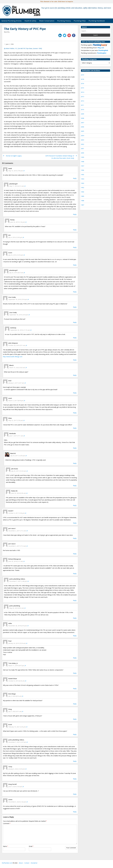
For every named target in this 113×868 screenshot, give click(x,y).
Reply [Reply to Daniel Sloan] (75, 689)
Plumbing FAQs (80, 21)
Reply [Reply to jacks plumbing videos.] (75, 600)
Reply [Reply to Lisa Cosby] (75, 307)
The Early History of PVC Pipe (25, 29)
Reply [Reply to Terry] (75, 779)
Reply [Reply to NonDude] (75, 448)
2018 (82, 79)
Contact (27, 863)
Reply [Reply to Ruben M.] (75, 505)
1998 (82, 162)
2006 (82, 127)
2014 (82, 92)
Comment (7, 823)
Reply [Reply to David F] (75, 523)
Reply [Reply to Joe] (75, 247)
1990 (82, 192)
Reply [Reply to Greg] (75, 719)
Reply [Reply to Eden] (75, 428)
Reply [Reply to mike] (75, 636)
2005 (82, 131)
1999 (82, 157)
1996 (82, 170)
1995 (82, 175)
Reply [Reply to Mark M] (75, 463)
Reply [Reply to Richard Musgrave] (75, 574)
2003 (82, 140)
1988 (82, 201)
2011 (82, 105)
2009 (82, 114)
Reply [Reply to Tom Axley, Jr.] (75, 673)
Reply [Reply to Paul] (75, 658)
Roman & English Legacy (14, 156)
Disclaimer (34, 863)
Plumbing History (64, 21)
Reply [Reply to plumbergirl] (75, 214)
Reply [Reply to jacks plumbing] (75, 618)
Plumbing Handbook (97, 21)
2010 (82, 110)
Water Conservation (47, 21)
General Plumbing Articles (12, 21)
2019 (82, 75)
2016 (82, 83)
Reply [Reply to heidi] (75, 178)
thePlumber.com (7, 863)
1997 (82, 166)
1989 (82, 196)
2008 (82, 118)
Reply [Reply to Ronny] (75, 230)
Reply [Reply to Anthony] (75, 338)
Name (6, 846)
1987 (82, 205)
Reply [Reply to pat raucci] (75, 538)
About (21, 863)
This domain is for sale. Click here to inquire (57, 2)
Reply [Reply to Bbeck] (75, 375)
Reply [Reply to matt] (75, 413)
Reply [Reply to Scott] (75, 265)
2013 (82, 97)
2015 (82, 88)
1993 (82, 183)
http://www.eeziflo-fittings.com (13, 357)
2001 (82, 149)
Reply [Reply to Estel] (75, 734)
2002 (82, 144)
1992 (82, 188)
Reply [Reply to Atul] (75, 393)
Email (31, 846)
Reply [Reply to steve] (75, 812)
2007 (82, 123)
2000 (82, 153)
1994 (82, 179)
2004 (82, 136)
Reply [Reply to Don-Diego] (75, 704)
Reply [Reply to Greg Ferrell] (75, 794)
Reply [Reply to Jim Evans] (75, 486)
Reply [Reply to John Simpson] (75, 360)
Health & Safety (30, 21)
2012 (82, 101)
